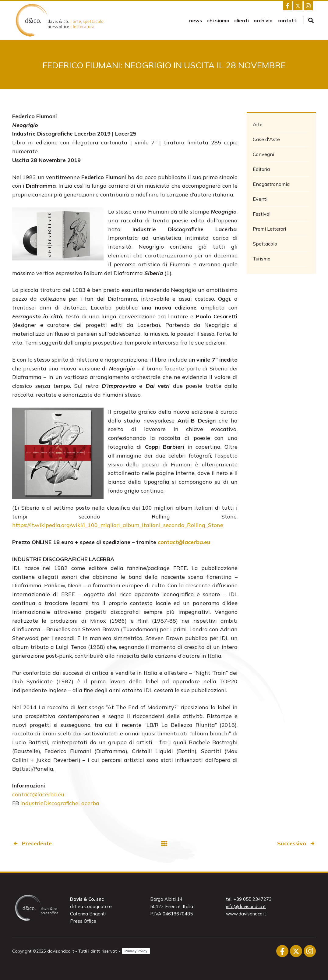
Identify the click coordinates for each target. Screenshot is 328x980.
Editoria (261, 169)
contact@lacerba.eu (38, 794)
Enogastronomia (271, 184)
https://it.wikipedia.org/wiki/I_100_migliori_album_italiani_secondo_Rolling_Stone (118, 525)
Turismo (262, 259)
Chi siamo (218, 20)
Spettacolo (265, 244)
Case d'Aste (266, 139)
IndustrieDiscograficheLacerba (60, 803)
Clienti (242, 20)
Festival (262, 214)
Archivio (263, 20)
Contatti (287, 20)
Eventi (260, 199)
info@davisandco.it (246, 906)
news (196, 20)
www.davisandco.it (246, 914)
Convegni (263, 154)
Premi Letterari (269, 229)
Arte (258, 124)
